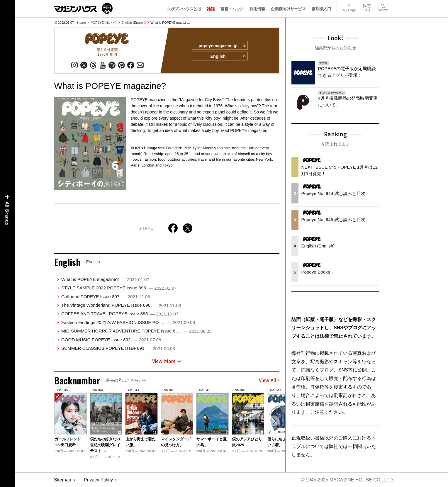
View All (269, 381)
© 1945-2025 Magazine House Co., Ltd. (348, 480)
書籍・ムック (232, 9)
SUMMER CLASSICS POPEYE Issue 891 (118, 348)
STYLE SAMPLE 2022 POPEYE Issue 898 (119, 288)
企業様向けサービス (288, 9)
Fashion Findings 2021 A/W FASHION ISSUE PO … (128, 322)
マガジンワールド (83, 8)
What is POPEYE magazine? (105, 279)
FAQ (367, 5)
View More (167, 361)
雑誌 (211, 9)
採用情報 (257, 9)
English (228, 56)
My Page (349, 5)
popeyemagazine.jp (222, 46)
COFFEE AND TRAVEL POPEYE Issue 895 (120, 314)
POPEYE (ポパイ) (104, 23)
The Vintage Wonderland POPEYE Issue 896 (121, 305)
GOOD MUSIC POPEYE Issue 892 (111, 340)
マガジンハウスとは (184, 9)
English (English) (134, 23)
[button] (274, 421)
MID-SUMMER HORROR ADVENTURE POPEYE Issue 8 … (136, 331)
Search (383, 5)
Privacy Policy (99, 480)
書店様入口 (321, 9)
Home (81, 23)
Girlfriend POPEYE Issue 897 (106, 297)
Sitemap (63, 480)
